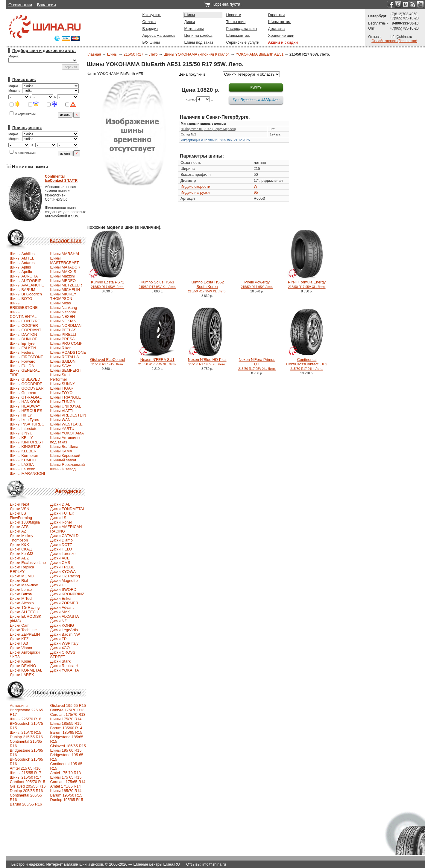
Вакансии (46, 5)
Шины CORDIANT (26, 330)
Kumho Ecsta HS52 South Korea (207, 286)
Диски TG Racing (25, 607)
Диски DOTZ (61, 545)
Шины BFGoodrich (26, 294)
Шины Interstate (24, 429)
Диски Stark (60, 661)
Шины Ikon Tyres (25, 420)
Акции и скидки (283, 42)
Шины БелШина (64, 447)
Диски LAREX (22, 675)
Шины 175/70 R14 (66, 719)
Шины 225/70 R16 (26, 719)
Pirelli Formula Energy (307, 284)
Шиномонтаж (238, 35)
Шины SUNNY (63, 384)
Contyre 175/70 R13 (67, 710)
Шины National (63, 312)
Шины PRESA (62, 339)
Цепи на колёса (198, 35)
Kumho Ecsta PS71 (108, 284)
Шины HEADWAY (25, 406)
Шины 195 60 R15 (66, 750)
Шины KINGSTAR (25, 447)
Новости (234, 15)
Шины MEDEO (63, 281)
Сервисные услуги (243, 42)
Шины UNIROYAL (65, 406)
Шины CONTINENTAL (23, 314)
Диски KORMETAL (26, 670)
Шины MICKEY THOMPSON (63, 296)
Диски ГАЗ (19, 643)
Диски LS (58, 518)
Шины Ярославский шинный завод (67, 467)
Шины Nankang (63, 308)
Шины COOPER (24, 325)
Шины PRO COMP (66, 343)
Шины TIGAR (62, 388)
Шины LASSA (22, 464)
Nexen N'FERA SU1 (157, 362)
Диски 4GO (60, 648)
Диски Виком (21, 594)
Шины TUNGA (63, 402)
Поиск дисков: (27, 128)
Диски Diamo (61, 540)
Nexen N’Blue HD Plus (207, 362)
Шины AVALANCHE (27, 285)
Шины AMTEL (22, 258)
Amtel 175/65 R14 (65, 786)
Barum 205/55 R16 (26, 804)
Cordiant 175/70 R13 (68, 714)
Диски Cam (20, 625)
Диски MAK (60, 612)
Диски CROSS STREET (63, 655)
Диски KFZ (19, 639)
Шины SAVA (61, 366)
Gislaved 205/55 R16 (28, 786)
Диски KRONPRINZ (67, 594)
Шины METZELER (66, 285)
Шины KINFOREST (27, 442)
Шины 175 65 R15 (66, 777)
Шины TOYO (61, 393)
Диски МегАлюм (24, 585)
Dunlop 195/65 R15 (66, 800)
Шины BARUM (23, 290)
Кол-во (191, 99)
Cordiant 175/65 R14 (68, 782)
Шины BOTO (21, 299)
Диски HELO (61, 549)
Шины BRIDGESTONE (24, 305)
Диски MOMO (22, 576)
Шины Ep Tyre (22, 343)
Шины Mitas (60, 303)
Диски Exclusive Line (28, 563)
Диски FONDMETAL (67, 509)
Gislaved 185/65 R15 (68, 746)
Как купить (152, 15)
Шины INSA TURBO (27, 424)
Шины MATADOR (65, 267)
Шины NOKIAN (63, 321)
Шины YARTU (62, 429)
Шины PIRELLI (63, 334)
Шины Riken (61, 348)
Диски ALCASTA (64, 616)
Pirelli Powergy (257, 284)
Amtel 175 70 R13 (65, 773)
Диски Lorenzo (63, 554)
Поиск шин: (24, 80)
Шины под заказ (199, 42)
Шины (190, 15)
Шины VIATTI (62, 411)
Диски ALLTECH (24, 612)
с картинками (23, 114)
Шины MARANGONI (28, 473)
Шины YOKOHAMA (67, 433)
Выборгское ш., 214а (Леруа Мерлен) (208, 129)
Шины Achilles (22, 254)
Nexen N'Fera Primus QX (257, 364)
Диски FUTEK (62, 513)
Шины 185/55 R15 (66, 723)
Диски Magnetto (64, 581)
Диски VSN (20, 509)
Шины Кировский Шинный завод (65, 458)
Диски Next (20, 504)
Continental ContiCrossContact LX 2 (307, 364)
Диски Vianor (21, 648)
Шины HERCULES (26, 411)
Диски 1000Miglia (25, 522)
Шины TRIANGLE (65, 397)
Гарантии (277, 15)
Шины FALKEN (23, 348)
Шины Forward (23, 361)
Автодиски (68, 491)
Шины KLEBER (23, 451)
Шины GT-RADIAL (26, 397)
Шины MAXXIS (63, 272)
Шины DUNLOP (24, 339)
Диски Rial (19, 581)
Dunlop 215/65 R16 (26, 737)
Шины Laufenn (23, 469)
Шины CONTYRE (25, 321)
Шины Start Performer (60, 377)
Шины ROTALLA (64, 357)
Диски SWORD (63, 589)
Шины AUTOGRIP (26, 281)
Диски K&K (19, 545)
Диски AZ (18, 531)
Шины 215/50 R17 (26, 777)
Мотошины (194, 29)
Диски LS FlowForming (21, 515)
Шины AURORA (24, 276)
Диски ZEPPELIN (25, 634)
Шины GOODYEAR (27, 388)
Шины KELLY (22, 438)
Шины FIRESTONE (27, 357)
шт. (213, 99)
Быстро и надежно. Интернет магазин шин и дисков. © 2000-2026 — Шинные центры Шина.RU (96, 864)
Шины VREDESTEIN (68, 415)
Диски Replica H (64, 666)
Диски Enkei (61, 598)
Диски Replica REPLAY (22, 569)
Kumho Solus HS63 (157, 284)
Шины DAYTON (23, 334)
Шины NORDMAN (66, 325)
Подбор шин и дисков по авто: (44, 51)
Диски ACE (60, 558)
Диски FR (58, 639)
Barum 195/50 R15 (66, 795)
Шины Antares (22, 263)
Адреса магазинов (159, 35)
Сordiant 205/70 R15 (28, 782)
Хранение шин (281, 35)
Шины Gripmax (23, 393)
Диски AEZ (19, 558)
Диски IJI (58, 585)
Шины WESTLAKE (66, 424)
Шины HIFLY (21, 415)
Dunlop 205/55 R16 (26, 791)
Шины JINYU (21, 433)
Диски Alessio (22, 603)
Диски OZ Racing (65, 576)
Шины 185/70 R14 (66, 791)
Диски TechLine (23, 630)
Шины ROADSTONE (68, 352)
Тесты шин (236, 22)
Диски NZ (58, 621)
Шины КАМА (61, 451)
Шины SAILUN (63, 361)
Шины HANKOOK (25, 402)
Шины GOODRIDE (26, 384)
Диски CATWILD (64, 536)
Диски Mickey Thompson (22, 538)
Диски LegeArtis (64, 630)
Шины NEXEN (62, 316)
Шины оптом (280, 22)
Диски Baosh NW (65, 634)
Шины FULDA (22, 366)
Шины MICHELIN (65, 290)
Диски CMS (60, 563)
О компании (20, 5)
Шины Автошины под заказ (65, 440)
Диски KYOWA (63, 572)
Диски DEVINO (23, 666)
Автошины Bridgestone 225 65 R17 (26, 710)
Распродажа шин (242, 29)
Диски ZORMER (64, 603)
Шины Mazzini (62, 276)
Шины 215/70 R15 (26, 732)
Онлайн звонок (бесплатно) (394, 41)
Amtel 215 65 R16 (25, 768)
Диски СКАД (21, 549)
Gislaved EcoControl (108, 362)
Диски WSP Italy (64, 643)
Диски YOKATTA (64, 670)
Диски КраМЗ (22, 554)
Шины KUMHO (23, 460)
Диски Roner (61, 522)
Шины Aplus (21, 267)
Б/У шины (151, 42)
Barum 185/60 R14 (66, 728)
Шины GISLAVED (25, 379)
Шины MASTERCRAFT (64, 260)
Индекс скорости (195, 186)
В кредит (150, 29)
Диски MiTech (22, 598)
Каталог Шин (66, 241)
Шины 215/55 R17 (26, 773)
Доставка (277, 29)
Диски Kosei (21, 661)
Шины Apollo (21, 272)
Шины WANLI (62, 420)
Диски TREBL (62, 567)
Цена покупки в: (192, 74)
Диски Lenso (21, 589)
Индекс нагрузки (195, 192)
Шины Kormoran (24, 456)
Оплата (149, 22)
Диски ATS (19, 527)
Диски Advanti (62, 607)
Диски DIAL (60, 504)
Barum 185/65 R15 (66, 732)
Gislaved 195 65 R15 (68, 705)
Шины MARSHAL (65, 254)
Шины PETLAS (63, 330)
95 (256, 192)
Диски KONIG (62, 625)
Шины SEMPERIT (66, 370)
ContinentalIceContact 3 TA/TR (61, 179)
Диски (190, 22)
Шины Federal (22, 352)
